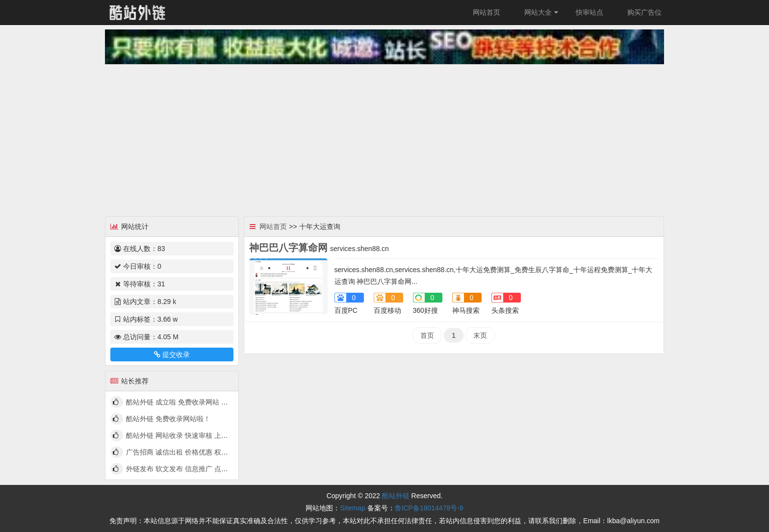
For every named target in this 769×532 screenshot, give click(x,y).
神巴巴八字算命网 (288, 248)
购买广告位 (644, 12)
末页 (480, 335)
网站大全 (542, 12)
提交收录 (172, 355)
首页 (427, 335)
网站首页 (487, 12)
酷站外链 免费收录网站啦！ (168, 419)
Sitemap (352, 508)
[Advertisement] (384, 138)
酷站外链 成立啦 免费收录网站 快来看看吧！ (194, 402)
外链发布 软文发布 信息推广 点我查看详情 (191, 469)
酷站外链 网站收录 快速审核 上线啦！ (184, 435)
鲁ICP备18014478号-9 (429, 508)
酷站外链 (396, 496)
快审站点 (590, 12)
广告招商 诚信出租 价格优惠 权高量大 (184, 452)
